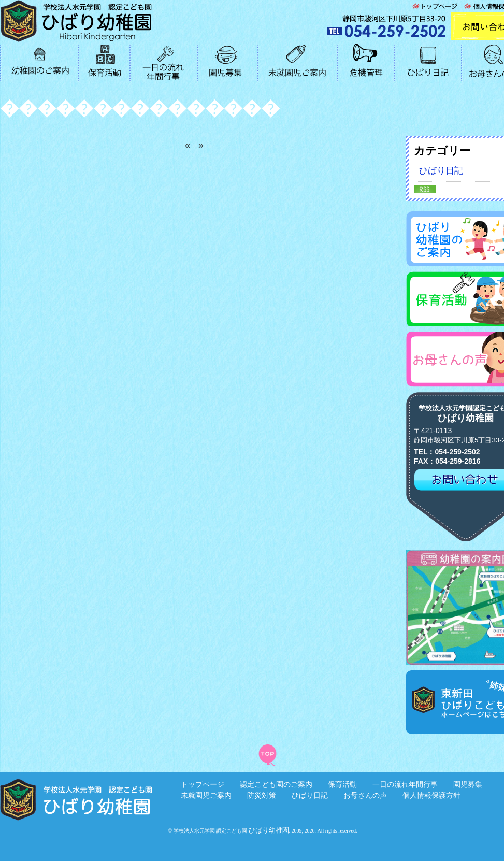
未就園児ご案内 (206, 795)
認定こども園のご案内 (276, 784)
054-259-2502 (457, 452)
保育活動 (342, 784)
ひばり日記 (310, 795)
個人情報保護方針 (431, 795)
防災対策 (262, 795)
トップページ (203, 784)
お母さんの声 (365, 795)
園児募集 (468, 784)
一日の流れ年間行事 (405, 784)
